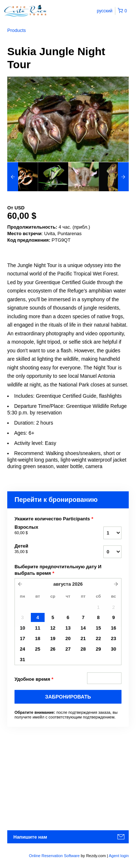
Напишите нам (30, 837)
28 (83, 649)
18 (38, 638)
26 (53, 649)
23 (114, 638)
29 (98, 649)
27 (68, 649)
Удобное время (34, 679)
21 (83, 638)
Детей (47, 549)
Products (17, 30)
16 (114, 628)
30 (114, 649)
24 (22, 649)
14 (83, 628)
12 (53, 628)
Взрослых (47, 530)
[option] (22, 177)
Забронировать (68, 697)
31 (22, 660)
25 (38, 649)
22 (98, 638)
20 (68, 638)
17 (22, 638)
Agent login (119, 856)
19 (53, 638)
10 (22, 628)
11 (38, 628)
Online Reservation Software (54, 856)
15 (98, 628)
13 (68, 628)
